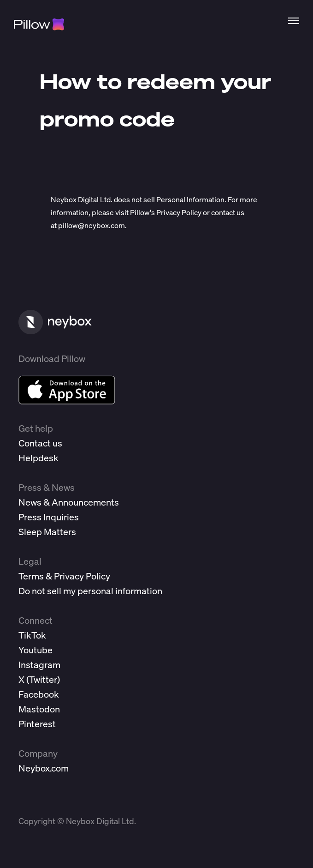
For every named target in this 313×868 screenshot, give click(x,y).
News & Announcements (69, 502)
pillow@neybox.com (92, 225)
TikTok (32, 635)
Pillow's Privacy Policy (166, 212)
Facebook (39, 694)
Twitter (43, 679)
